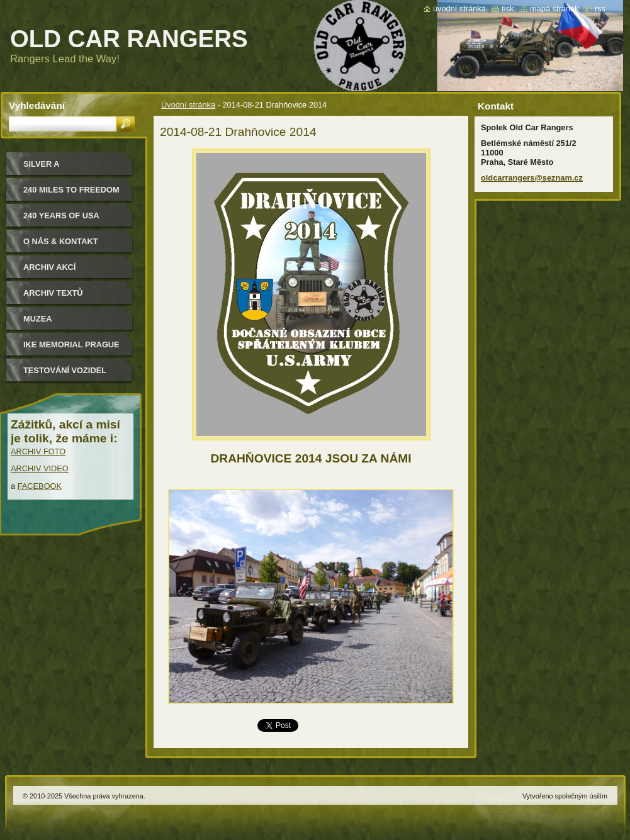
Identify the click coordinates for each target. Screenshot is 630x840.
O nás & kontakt (60, 241)
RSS (600, 8)
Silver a (42, 164)
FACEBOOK (40, 486)
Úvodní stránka (188, 105)
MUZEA (38, 319)
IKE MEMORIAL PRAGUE (71, 344)
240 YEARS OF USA (61, 216)
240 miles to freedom (71, 190)
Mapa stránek (554, 8)
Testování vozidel (65, 370)
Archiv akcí (49, 267)
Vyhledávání (37, 105)
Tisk (508, 8)
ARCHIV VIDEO (40, 468)
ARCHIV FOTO (38, 451)
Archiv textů (53, 293)
